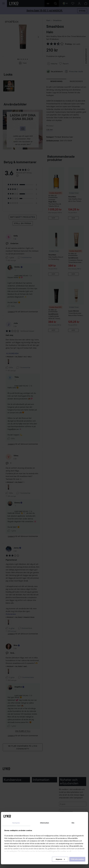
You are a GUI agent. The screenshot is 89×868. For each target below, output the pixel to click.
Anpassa (60, 859)
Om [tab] (73, 823)
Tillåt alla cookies (77, 859)
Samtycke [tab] (16, 823)
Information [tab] (44, 823)
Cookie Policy (77, 851)
